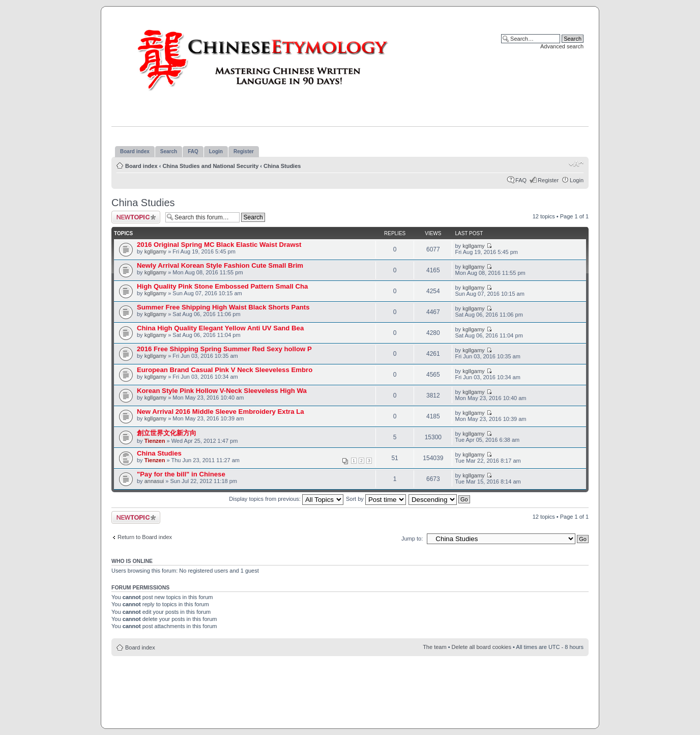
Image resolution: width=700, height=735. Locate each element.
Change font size (576, 164)
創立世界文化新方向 (167, 433)
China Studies (282, 166)
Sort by (376, 499)
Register (548, 180)
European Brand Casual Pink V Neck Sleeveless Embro (225, 370)
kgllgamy (155, 251)
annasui (154, 481)
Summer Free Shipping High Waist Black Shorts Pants (223, 307)
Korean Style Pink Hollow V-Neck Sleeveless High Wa (222, 391)
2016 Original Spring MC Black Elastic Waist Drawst (219, 245)
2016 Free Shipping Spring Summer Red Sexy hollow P (224, 349)
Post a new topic (136, 217)
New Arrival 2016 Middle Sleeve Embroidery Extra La (221, 412)
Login (577, 180)
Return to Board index (145, 537)
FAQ (521, 180)
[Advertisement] (350, 687)
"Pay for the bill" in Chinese (181, 474)
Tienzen (155, 441)
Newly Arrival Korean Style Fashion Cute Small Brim (220, 265)
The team (434, 647)
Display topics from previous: (286, 499)
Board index (141, 166)
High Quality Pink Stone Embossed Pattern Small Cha (222, 286)
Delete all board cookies (482, 647)
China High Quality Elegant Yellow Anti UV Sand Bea (220, 328)
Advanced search (562, 46)
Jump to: (412, 539)
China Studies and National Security (210, 166)
